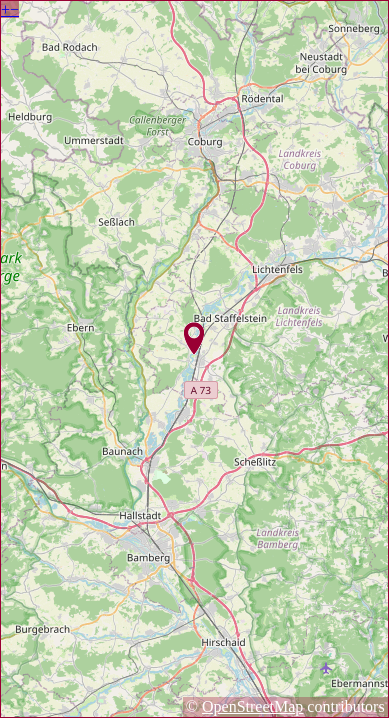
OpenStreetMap (252, 706)
